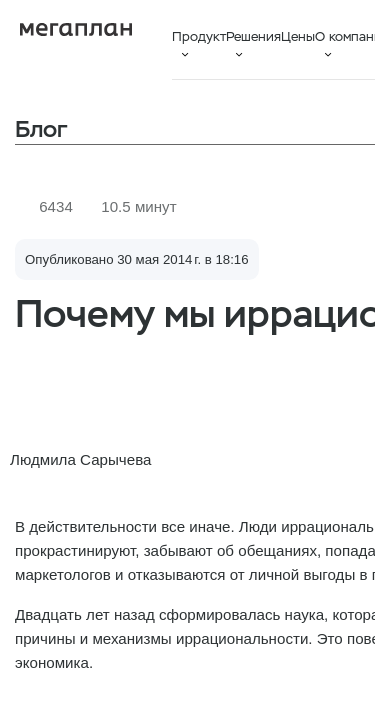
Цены (298, 36)
